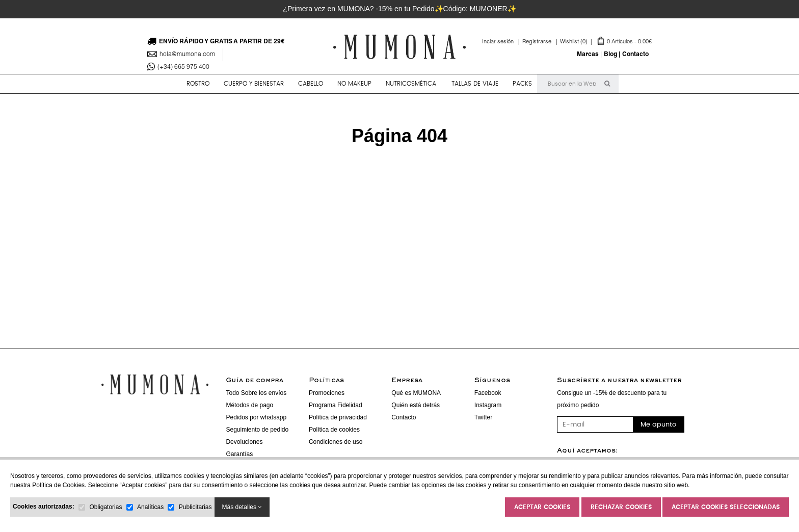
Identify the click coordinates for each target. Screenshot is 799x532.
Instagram (488, 405)
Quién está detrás (416, 405)
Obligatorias (105, 507)
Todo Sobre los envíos (256, 393)
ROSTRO (198, 84)
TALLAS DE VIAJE (475, 84)
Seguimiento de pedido (257, 430)
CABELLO (311, 84)
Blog (610, 55)
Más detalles (242, 507)
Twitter (483, 417)
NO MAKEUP (354, 84)
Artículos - (606, 42)
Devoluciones (244, 442)
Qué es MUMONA (416, 393)
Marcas (588, 55)
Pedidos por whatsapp (256, 417)
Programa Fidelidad (336, 405)
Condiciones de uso (336, 442)
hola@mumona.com (187, 55)
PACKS (522, 84)
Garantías (239, 454)
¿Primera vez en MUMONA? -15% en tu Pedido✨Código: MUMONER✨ (399, 9)
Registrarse (541, 42)
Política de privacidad (338, 417)
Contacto (635, 55)
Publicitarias (195, 507)
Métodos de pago (249, 405)
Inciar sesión (502, 42)
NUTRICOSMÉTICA (411, 84)
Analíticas (150, 507)
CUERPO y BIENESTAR (254, 84)
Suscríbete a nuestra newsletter (619, 381)
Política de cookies (334, 430)
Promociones (327, 393)
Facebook (488, 393)
